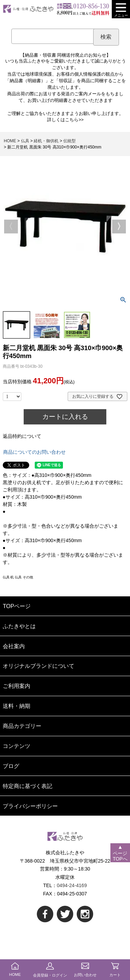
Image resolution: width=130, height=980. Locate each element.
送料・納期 (17, 706)
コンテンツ (17, 746)
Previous (11, 227)
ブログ (11, 766)
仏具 (25, 141)
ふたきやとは (19, 626)
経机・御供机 (46, 141)
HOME (10, 141)
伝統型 (69, 141)
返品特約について (22, 436)
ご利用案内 (17, 686)
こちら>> (74, 120)
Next (119, 227)
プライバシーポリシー (30, 806)
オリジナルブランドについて (39, 666)
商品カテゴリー (22, 726)
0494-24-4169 (72, 885)
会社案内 (14, 646)
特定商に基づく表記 (28, 786)
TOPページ (17, 606)
